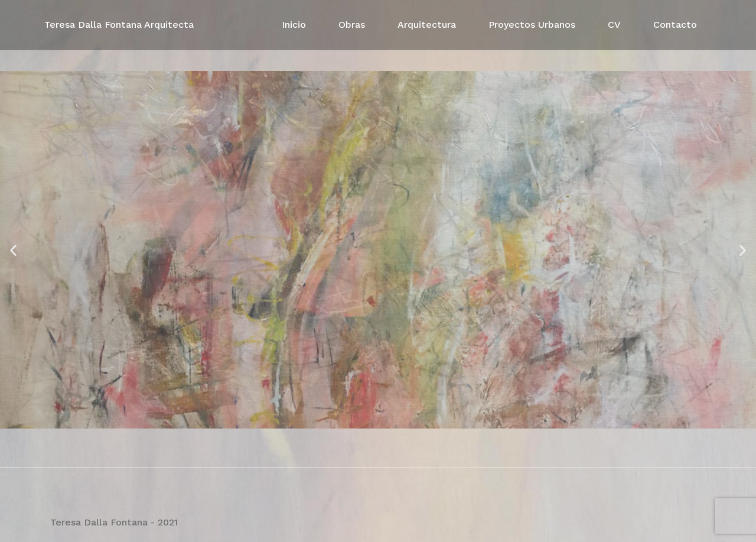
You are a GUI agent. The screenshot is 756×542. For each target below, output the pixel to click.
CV (614, 25)
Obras (352, 25)
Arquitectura (427, 25)
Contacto (675, 25)
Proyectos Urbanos (532, 25)
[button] (13, 250)
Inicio (294, 25)
